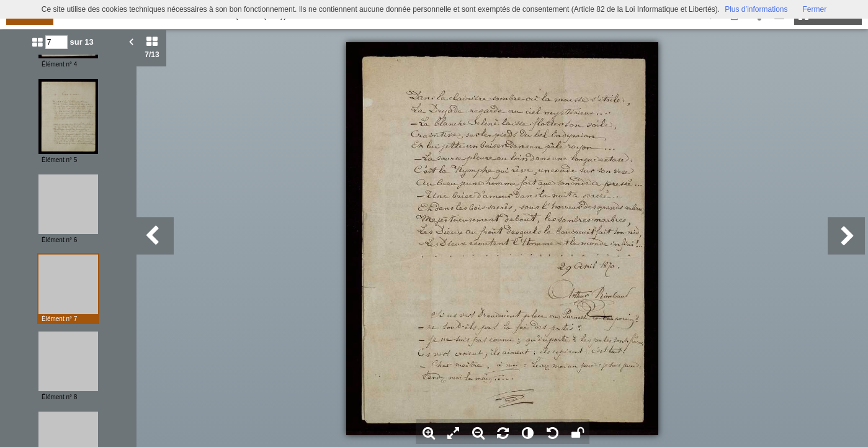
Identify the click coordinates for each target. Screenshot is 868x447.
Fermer (815, 9)
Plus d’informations (756, 9)
